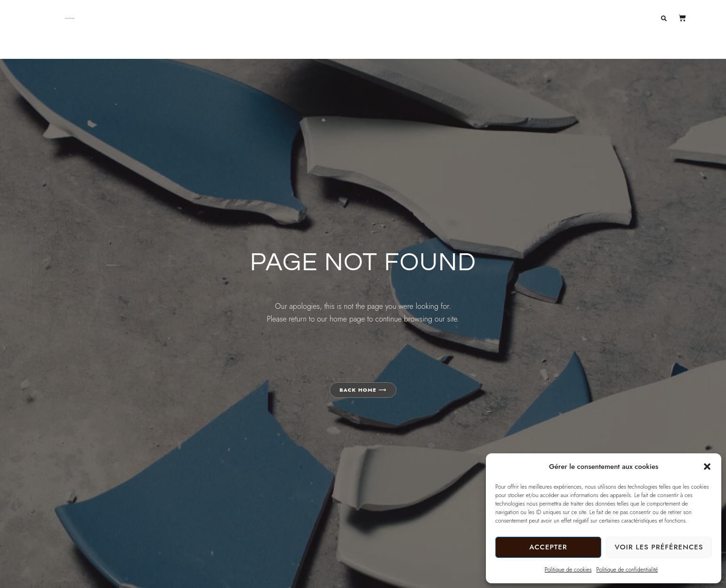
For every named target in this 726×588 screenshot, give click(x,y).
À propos (537, 18)
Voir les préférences (659, 547)
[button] (707, 467)
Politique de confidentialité (627, 570)
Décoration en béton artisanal (389, 18)
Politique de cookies (568, 570)
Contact (636, 18)
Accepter (548, 547)
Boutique (485, 18)
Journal (587, 18)
